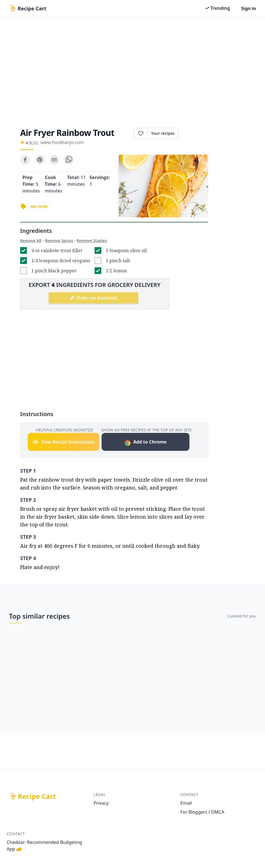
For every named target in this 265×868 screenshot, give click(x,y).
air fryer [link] (39, 207)
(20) (35, 143)
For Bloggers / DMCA (202, 812)
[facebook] (25, 160)
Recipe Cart (37, 796)
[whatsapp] (69, 160)
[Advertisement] (132, 71)
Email (186, 803)
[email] (54, 160)
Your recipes (163, 133)
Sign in (249, 8)
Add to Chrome (145, 443)
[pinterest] (40, 160)
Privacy (101, 803)
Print (193, 133)
